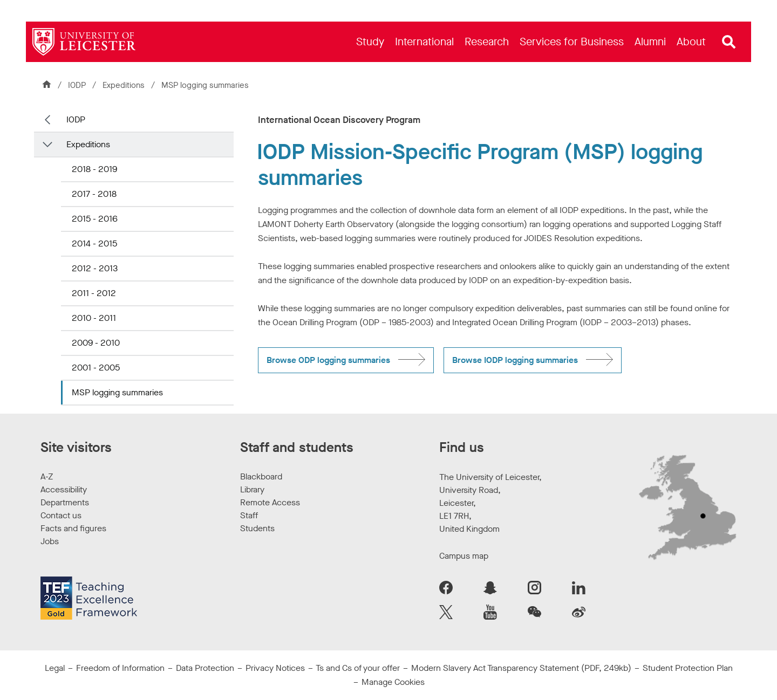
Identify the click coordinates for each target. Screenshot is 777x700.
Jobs (50, 541)
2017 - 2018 (94, 194)
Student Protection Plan (688, 668)
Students (257, 528)
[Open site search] (729, 42)
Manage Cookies (393, 682)
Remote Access (270, 502)
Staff (249, 515)
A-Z (47, 476)
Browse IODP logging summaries (515, 360)
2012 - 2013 (95, 268)
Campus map (464, 556)
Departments (65, 502)
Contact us (61, 515)
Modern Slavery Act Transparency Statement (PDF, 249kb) (521, 668)
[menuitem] (370, 42)
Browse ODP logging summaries (328, 360)
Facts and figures (73, 528)
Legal (55, 668)
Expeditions (125, 85)
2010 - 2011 (94, 318)
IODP (77, 85)
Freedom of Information (120, 668)
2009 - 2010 (96, 343)
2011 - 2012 (94, 293)
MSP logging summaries (117, 392)
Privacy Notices (275, 668)
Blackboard (261, 476)
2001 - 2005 (96, 368)
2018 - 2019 (94, 169)
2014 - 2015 (94, 243)
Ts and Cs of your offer (358, 668)
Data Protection (205, 668)
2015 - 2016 (95, 219)
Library (252, 489)
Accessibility (64, 489)
